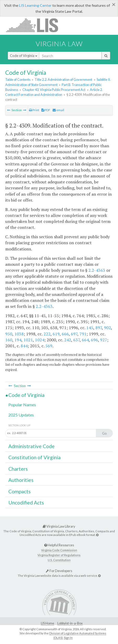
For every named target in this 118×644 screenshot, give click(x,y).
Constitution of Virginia (35, 457)
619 (56, 334)
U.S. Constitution (59, 560)
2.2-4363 (97, 270)
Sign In (68, 638)
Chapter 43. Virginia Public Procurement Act (54, 90)
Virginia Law (59, 44)
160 (9, 340)
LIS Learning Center (35, 5)
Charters (18, 469)
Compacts (20, 491)
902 (107, 328)
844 (24, 346)
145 (90, 328)
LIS (35, 25)
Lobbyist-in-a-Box (70, 623)
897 (99, 328)
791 (83, 334)
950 (9, 334)
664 (85, 340)
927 (104, 340)
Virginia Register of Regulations (59, 555)
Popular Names (22, 405)
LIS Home (48, 623)
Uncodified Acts (26, 503)
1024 (40, 340)
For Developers (59, 571)
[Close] (114, 4)
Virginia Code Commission (59, 550)
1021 (28, 340)
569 (49, 346)
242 (68, 340)
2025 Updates (21, 415)
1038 (19, 334)
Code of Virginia (24, 56)
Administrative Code (32, 446)
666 (65, 334)
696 (94, 340)
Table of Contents (18, 79)
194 (18, 340)
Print (34, 110)
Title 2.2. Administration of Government (63, 79)
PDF (46, 110)
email (58, 110)
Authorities (21, 480)
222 (47, 334)
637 (76, 340)
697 (74, 334)
